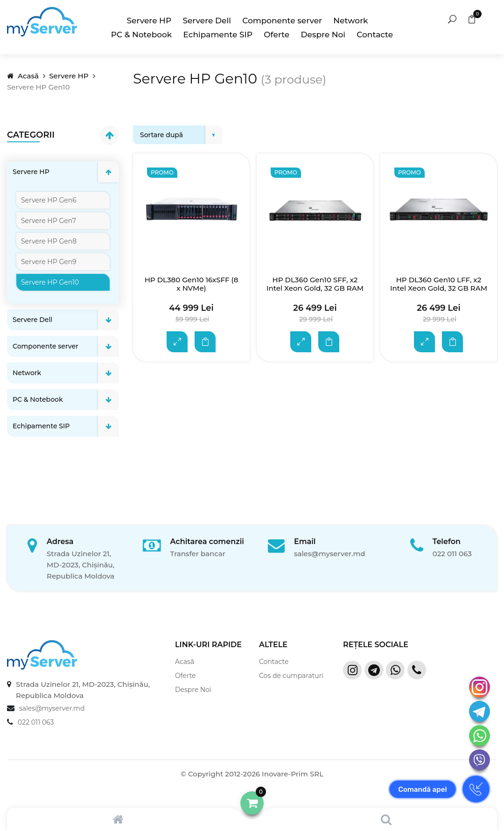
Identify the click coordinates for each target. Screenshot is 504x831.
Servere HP (149, 21)
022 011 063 (452, 554)
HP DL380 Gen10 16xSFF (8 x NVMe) (192, 284)
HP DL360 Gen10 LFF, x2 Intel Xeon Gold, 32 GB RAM (439, 284)
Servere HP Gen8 (49, 241)
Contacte (375, 35)
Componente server (282, 21)
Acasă (23, 76)
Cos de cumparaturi (291, 676)
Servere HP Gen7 (49, 221)
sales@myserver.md (330, 554)
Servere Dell (207, 21)
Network (350, 21)
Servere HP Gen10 (50, 282)
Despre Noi (323, 35)
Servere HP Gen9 (49, 262)
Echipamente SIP (218, 35)
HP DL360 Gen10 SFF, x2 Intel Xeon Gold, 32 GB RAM (315, 284)
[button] (252, 803)
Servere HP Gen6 (49, 200)
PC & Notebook (142, 35)
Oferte (276, 35)
